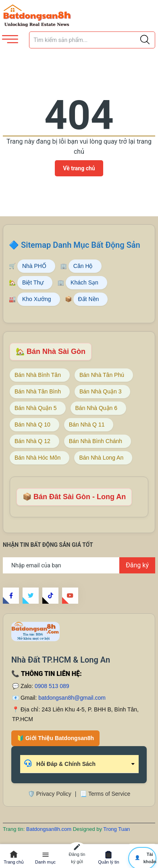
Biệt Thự (33, 282)
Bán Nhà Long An (101, 458)
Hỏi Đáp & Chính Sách (60, 763)
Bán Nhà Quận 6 (97, 408)
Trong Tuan (116, 829)
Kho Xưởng (37, 299)
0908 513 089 (52, 686)
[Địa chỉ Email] (79, 565)
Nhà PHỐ (34, 266)
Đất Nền (89, 299)
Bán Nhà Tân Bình (38, 391)
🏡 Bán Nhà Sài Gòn (51, 351)
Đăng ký (137, 565)
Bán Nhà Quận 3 (101, 391)
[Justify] (145, 40)
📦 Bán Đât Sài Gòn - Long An (74, 497)
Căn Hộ (83, 266)
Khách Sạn (84, 282)
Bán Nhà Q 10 (32, 425)
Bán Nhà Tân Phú (102, 375)
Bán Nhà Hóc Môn (37, 458)
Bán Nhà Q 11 (87, 425)
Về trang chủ (79, 168)
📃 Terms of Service (105, 794)
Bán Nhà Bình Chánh (96, 441)
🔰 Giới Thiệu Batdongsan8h (55, 738)
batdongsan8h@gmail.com (72, 698)
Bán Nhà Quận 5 (36, 408)
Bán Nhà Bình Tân (38, 375)
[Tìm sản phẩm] (92, 40)
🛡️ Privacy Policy (50, 794)
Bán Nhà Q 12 (32, 441)
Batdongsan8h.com (50, 829)
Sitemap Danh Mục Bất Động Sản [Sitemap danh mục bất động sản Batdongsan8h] (81, 245)
